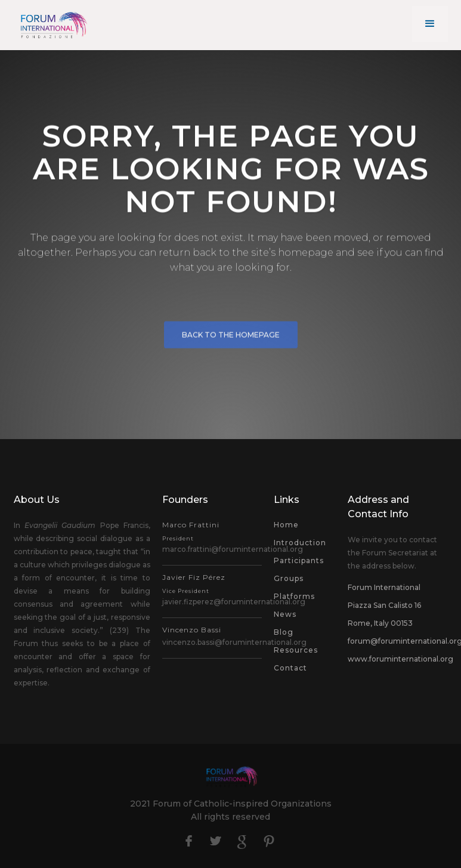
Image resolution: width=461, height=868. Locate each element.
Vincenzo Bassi (192, 630)
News (285, 614)
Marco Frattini (191, 531)
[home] (52, 25)
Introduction (300, 543)
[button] (430, 24)
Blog (284, 632)
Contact (290, 668)
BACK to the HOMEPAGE (231, 338)
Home (286, 525)
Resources (296, 650)
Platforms (294, 596)
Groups (289, 578)
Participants (299, 560)
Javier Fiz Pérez (194, 583)
